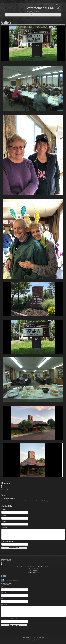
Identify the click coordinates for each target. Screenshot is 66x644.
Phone (4, 521)
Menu (33, 15)
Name (4, 510)
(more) (49, 501)
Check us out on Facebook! (11, 580)
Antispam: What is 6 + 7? (9, 619)
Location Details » (7, 490)
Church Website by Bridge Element (33, 640)
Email (4, 516)
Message (4, 527)
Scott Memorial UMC (40, 8)
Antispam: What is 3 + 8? (9, 541)
